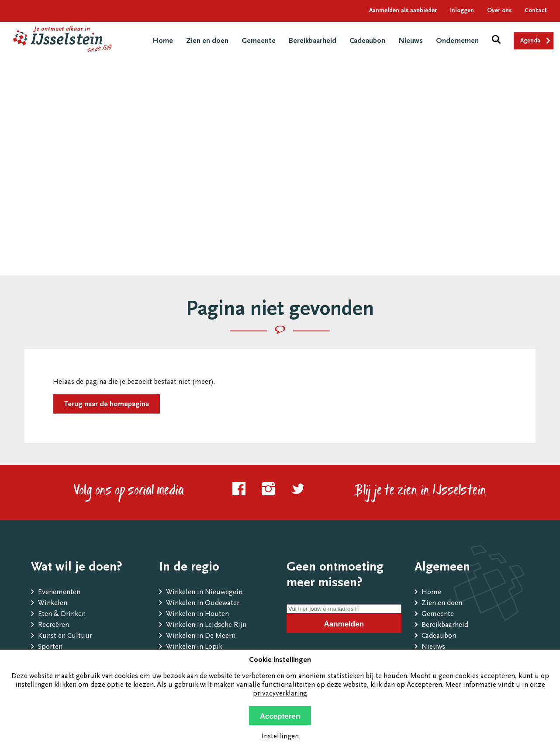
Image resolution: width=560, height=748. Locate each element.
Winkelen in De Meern (201, 636)
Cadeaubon (367, 41)
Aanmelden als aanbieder (403, 11)
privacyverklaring (280, 694)
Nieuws (411, 41)
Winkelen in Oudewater (203, 604)
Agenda (530, 41)
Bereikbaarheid (313, 41)
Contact (536, 11)
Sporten (50, 647)
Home (163, 41)
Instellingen (280, 737)
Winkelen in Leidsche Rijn (206, 625)
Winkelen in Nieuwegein (204, 593)
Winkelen (53, 604)
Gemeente (259, 41)
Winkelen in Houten (197, 614)
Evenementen (59, 593)
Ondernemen (457, 41)
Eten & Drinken (62, 614)
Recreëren (54, 625)
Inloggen (462, 11)
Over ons (499, 11)
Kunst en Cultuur (65, 636)
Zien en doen (207, 41)
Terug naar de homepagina (106, 405)
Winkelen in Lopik (194, 647)
